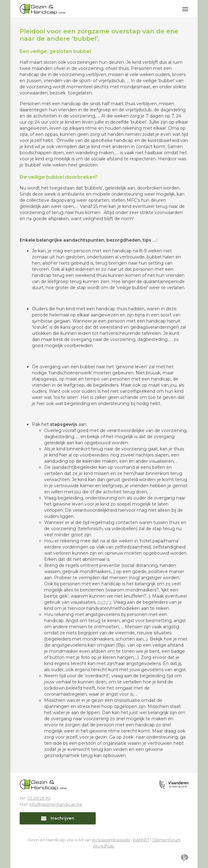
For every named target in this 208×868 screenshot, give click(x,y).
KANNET (141, 840)
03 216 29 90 (39, 798)
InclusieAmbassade (111, 840)
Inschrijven (58, 818)
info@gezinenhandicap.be (56, 804)
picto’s (104, 602)
